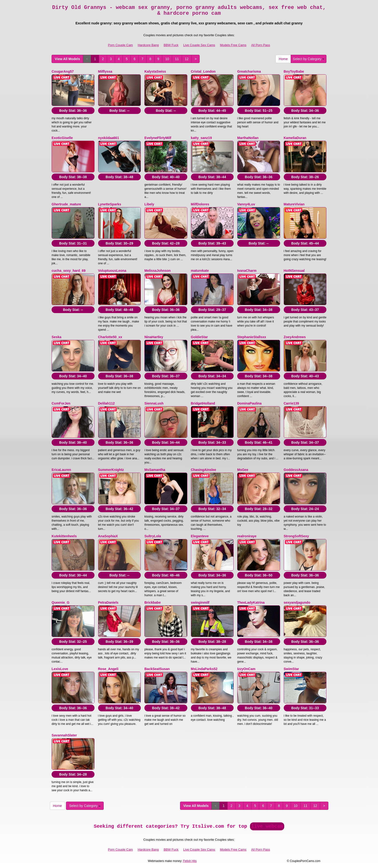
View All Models (67, 59)
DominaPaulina (249, 403)
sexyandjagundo (297, 602)
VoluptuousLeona (112, 271)
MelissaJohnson (158, 271)
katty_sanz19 (201, 138)
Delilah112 (106, 403)
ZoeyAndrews (295, 337)
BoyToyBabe (294, 71)
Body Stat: (73, 111)
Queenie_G (61, 602)
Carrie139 (291, 403)
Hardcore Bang (148, 45)
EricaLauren (61, 470)
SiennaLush (154, 403)
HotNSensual (294, 271)
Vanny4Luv (246, 204)
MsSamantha (155, 470)
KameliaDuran (295, 138)
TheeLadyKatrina (251, 602)
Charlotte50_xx (110, 337)
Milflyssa (105, 71)
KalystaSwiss (155, 71)
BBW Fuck (171, 45)
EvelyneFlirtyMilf (158, 138)
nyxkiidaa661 (109, 138)
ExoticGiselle (62, 138)
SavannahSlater (64, 735)
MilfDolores (200, 204)
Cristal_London (203, 71)
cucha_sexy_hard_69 (69, 271)
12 (187, 59)
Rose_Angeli (108, 669)
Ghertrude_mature (66, 204)
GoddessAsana (296, 470)
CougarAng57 (63, 71)
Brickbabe (153, 602)
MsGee (243, 470)
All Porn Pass (261, 45)
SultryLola (153, 536)
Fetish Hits (190, 861)
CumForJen (61, 403)
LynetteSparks (110, 204)
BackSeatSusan (157, 669)
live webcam (267, 826)
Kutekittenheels (64, 536)
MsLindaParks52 (204, 669)
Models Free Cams (233, 45)
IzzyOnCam (246, 669)
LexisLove (60, 669)
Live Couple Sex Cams (199, 45)
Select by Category (309, 59)
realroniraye (247, 536)
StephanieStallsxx (252, 337)
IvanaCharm (247, 271)
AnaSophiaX (108, 536)
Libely (149, 204)
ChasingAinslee (204, 470)
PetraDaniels (108, 602)
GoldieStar (199, 337)
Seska (56, 337)
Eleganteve (200, 536)
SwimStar (291, 669)
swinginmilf (200, 602)
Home (283, 59)
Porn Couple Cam (120, 45)
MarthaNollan (248, 138)
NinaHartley (154, 337)
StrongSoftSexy (296, 536)
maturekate (200, 271)
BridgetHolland (203, 403)
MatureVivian (294, 204)
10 (167, 59)
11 (177, 59)
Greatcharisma (249, 71)
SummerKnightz (111, 470)
